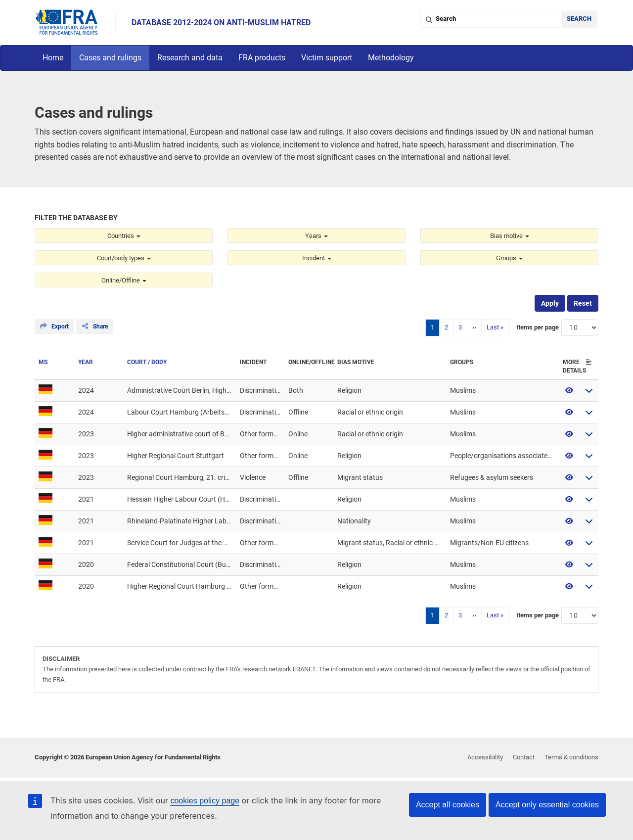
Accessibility (485, 757)
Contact (524, 757)
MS (43, 362)
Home (53, 58)
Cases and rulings (110, 58)
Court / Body (147, 362)
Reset (583, 303)
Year (86, 362)
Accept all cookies (448, 805)
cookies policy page (205, 801)
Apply (550, 303)
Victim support (327, 58)
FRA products (262, 58)
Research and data (190, 58)
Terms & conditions (571, 757)
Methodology (391, 58)
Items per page (538, 327)
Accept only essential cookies (547, 805)
